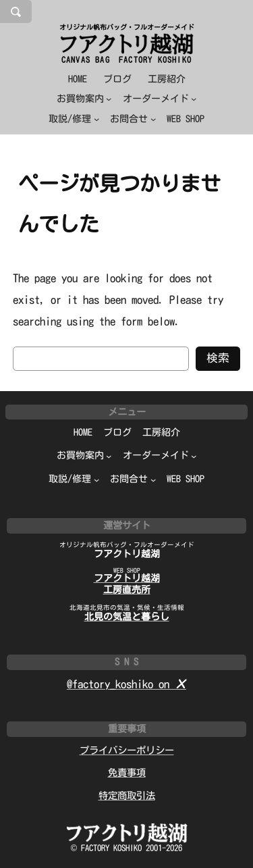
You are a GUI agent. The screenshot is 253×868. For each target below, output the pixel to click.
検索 (218, 358)
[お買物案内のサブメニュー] (84, 99)
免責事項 (127, 772)
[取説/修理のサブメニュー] (74, 119)
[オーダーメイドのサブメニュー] (160, 99)
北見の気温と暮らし (127, 617)
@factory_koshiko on (126, 684)
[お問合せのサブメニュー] (133, 119)
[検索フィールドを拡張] (16, 11)
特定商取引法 (127, 795)
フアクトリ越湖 (127, 554)
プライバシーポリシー (127, 750)
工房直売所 (127, 590)
